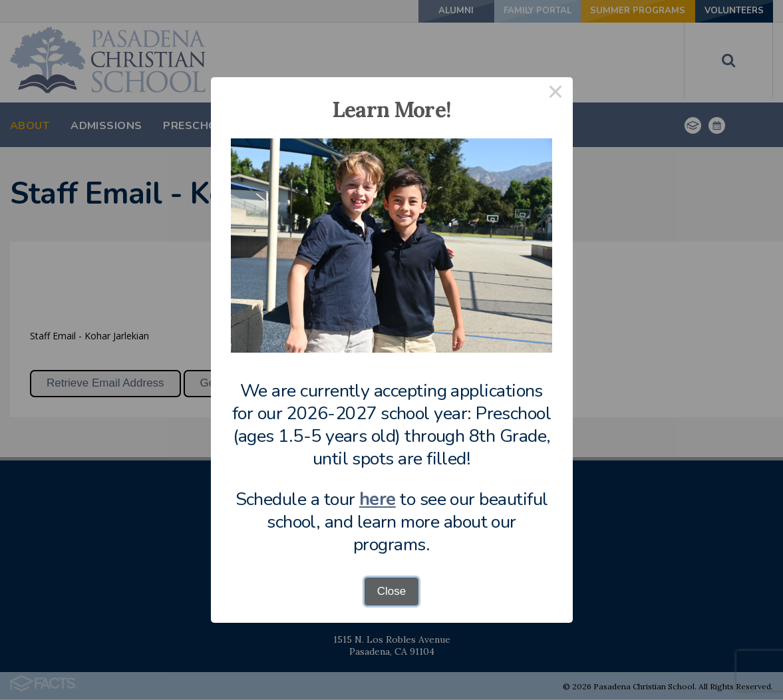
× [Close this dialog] (555, 94)
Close (391, 591)
